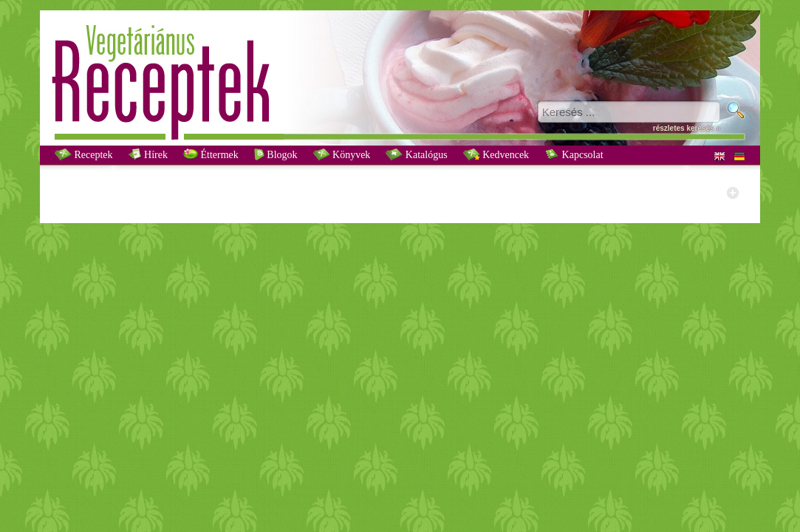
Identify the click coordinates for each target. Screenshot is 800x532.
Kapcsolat (574, 154)
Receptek (84, 154)
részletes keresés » (687, 128)
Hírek (148, 154)
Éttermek (211, 154)
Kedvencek (496, 154)
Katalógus (416, 154)
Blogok (276, 154)
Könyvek (342, 154)
